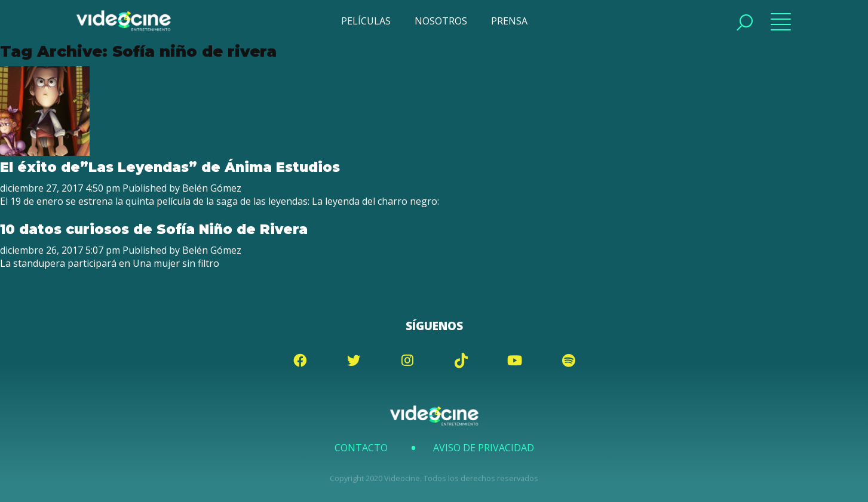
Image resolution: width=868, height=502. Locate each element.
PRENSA (509, 21)
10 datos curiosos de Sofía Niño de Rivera (154, 229)
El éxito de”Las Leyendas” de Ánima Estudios (170, 167)
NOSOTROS (441, 21)
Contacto (361, 448)
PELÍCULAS (366, 21)
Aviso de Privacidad (484, 448)
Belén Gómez (212, 188)
